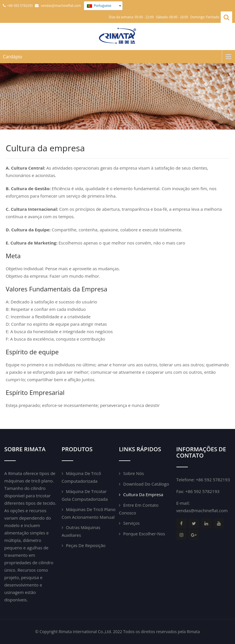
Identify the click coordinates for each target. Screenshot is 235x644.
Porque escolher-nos (144, 534)
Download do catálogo (146, 484)
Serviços (131, 523)
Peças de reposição (86, 545)
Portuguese (99, 6)
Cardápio (13, 57)
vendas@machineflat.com (202, 510)
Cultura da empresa (143, 494)
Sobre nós (134, 473)
